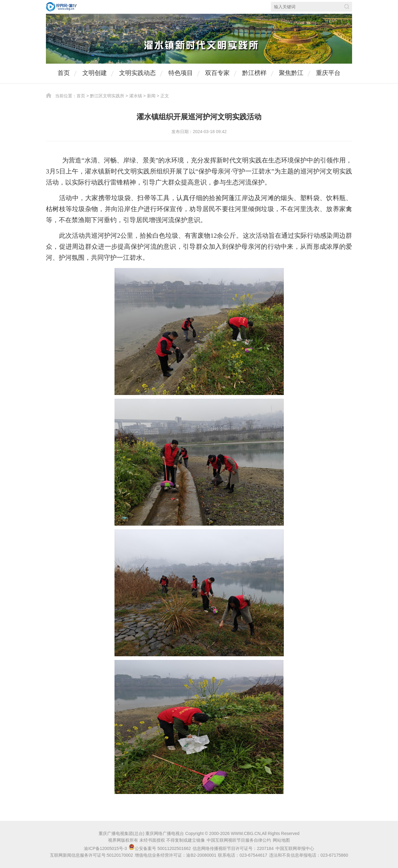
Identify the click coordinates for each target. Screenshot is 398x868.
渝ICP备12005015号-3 (105, 848)
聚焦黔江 (291, 73)
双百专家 (217, 73)
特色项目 (181, 73)
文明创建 (95, 73)
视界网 (61, 7)
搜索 (347, 7)
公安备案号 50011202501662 (160, 848)
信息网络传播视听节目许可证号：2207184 (233, 848)
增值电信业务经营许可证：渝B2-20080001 (175, 855)
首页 (64, 73)
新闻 (151, 96)
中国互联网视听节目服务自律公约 (239, 840)
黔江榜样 (254, 73)
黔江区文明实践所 (107, 96)
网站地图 (281, 840)
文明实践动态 (137, 73)
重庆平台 (328, 73)
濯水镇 (136, 96)
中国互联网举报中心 (295, 848)
